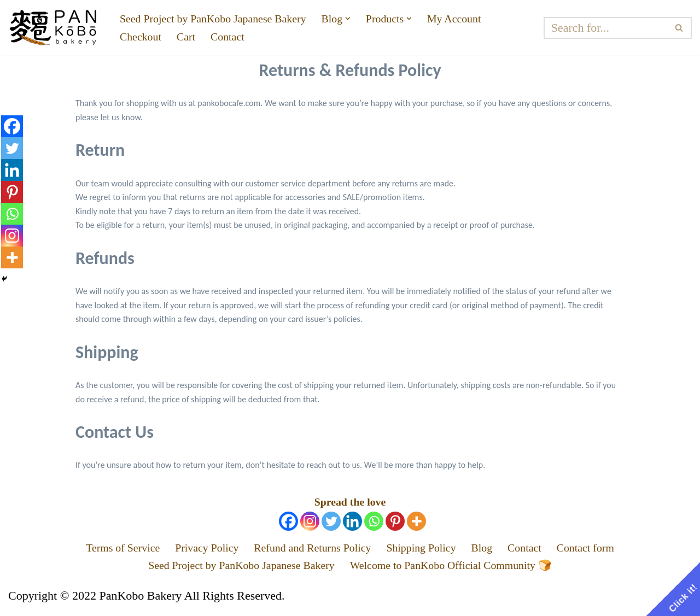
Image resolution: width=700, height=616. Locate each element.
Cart (191, 38)
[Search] (610, 28)
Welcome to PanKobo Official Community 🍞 (461, 570)
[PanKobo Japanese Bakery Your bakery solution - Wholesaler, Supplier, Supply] (55, 28)
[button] (371, 18)
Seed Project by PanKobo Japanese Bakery (223, 18)
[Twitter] (331, 522)
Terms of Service (103, 550)
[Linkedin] (352, 522)
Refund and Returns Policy (310, 550)
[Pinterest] (395, 522)
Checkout (143, 38)
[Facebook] (288, 522)
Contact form (606, 550)
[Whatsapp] (374, 522)
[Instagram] (310, 522)
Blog (495, 550)
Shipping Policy (429, 550)
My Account (485, 18)
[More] (416, 522)
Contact (236, 38)
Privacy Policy (194, 550)
